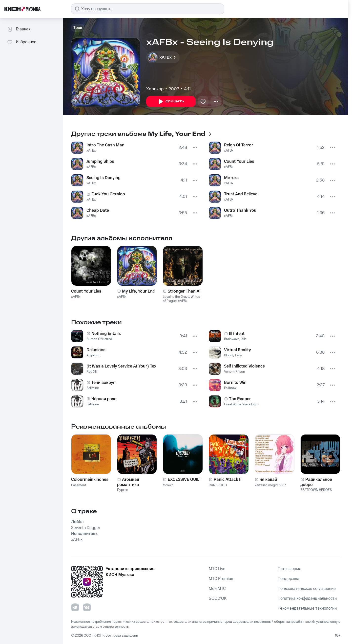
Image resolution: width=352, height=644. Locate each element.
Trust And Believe (241, 194)
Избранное (22, 42)
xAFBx (91, 151)
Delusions (96, 350)
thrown (168, 485)
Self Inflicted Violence (244, 366)
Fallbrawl (231, 388)
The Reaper (240, 399)
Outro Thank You (240, 210)
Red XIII (92, 372)
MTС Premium (222, 579)
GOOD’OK (218, 598)
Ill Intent (237, 334)
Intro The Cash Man (105, 145)
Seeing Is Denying (104, 178)
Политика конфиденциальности (307, 598)
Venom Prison (235, 372)
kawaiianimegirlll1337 (270, 485)
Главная (19, 29)
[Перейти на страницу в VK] (87, 607)
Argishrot (93, 355)
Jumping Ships (100, 161)
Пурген (123, 490)
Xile (244, 339)
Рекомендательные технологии (307, 608)
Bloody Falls (233, 355)
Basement (79, 485)
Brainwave (232, 339)
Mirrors (231, 178)
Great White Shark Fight (241, 404)
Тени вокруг (103, 383)
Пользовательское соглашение (307, 589)
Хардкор (155, 89)
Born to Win (235, 383)
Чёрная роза (104, 399)
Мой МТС (217, 589)
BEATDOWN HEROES (316, 490)
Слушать (171, 102)
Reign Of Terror (239, 145)
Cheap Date (98, 210)
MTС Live (217, 569)
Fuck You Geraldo (108, 194)
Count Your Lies (239, 161)
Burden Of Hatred (99, 339)
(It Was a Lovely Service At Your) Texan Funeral (121, 366)
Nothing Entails (106, 334)
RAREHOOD (218, 485)
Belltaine (93, 388)
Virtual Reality (238, 350)
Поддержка (289, 579)
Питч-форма (290, 569)
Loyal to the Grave (176, 297)
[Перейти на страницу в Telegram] (75, 607)
